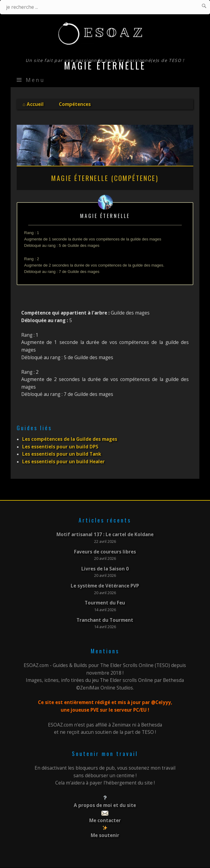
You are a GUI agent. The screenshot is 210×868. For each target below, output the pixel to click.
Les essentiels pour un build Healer (63, 462)
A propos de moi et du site (105, 805)
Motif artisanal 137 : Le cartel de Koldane (105, 534)
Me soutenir (105, 835)
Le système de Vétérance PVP (105, 586)
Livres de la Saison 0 (105, 569)
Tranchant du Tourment (105, 620)
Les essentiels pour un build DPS (60, 447)
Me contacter (105, 820)
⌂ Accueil (33, 104)
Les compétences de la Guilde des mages (70, 439)
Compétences (75, 104)
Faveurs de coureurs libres (105, 552)
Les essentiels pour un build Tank (62, 454)
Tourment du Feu (105, 603)
